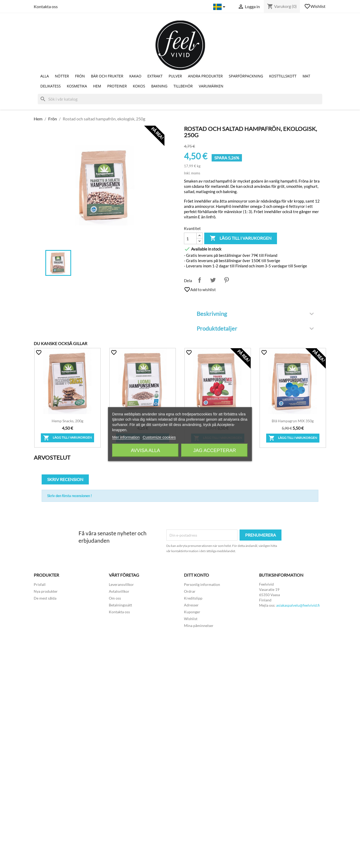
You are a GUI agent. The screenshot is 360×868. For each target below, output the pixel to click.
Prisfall (40, 584)
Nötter (62, 76)
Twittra (213, 280)
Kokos (139, 86)
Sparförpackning (246, 76)
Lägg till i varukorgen (241, 238)
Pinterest (226, 280)
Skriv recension (65, 479)
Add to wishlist (200, 290)
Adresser (191, 605)
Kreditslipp (193, 598)
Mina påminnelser (199, 626)
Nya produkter (46, 591)
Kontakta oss (46, 6)
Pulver (175, 76)
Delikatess (50, 86)
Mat (306, 76)
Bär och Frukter (107, 76)
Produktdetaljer (255, 328)
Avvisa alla (145, 450)
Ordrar (190, 591)
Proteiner (117, 86)
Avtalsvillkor (119, 591)
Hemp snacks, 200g (67, 421)
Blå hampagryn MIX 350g (293, 421)
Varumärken (211, 86)
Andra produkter (205, 76)
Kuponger (192, 612)
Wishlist (315, 6)
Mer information (126, 437)
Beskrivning (255, 314)
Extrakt (155, 76)
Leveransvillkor (121, 584)
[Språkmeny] (220, 7)
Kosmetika (77, 86)
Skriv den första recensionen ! (69, 496)
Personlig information (202, 584)
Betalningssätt (120, 605)
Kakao (135, 76)
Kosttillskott (283, 76)
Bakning (159, 86)
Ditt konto (196, 575)
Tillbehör (183, 86)
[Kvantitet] (190, 238)
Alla (45, 76)
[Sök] (180, 99)
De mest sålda (45, 598)
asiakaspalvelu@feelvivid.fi (298, 605)
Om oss (115, 598)
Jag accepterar (215, 450)
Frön (80, 76)
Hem (97, 86)
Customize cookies (159, 437)
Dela (200, 280)
